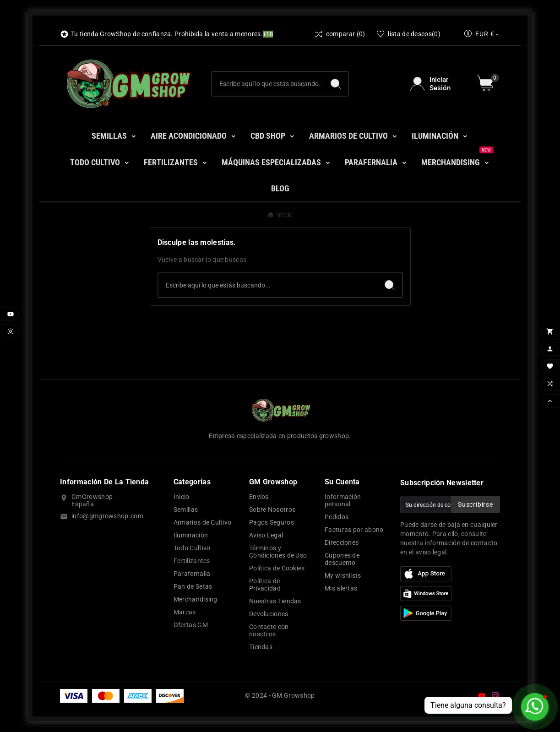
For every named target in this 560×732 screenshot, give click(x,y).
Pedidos (337, 517)
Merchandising (196, 599)
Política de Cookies (277, 568)
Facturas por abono (354, 530)
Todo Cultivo (192, 548)
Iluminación (191, 535)
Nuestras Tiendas (275, 601)
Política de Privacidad (265, 585)
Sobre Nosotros (272, 510)
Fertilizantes (192, 561)
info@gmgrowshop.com (107, 516)
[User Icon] (438, 84)
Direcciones (342, 542)
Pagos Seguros (272, 522)
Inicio (182, 497)
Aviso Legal (266, 535)
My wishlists (343, 575)
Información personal (343, 500)
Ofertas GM (191, 625)
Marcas (185, 612)
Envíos (259, 497)
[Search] (336, 84)
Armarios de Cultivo (203, 522)
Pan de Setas (193, 586)
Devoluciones (269, 614)
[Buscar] (267, 84)
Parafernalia (192, 574)
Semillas (186, 510)
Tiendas (261, 647)
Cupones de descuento (342, 559)
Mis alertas (341, 588)
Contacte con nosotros (269, 630)
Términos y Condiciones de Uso (278, 552)
